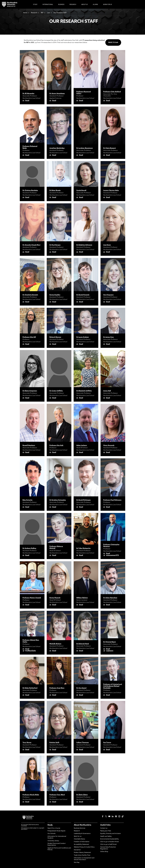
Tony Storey (27, 743)
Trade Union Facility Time (82, 855)
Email (27, 101)
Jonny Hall (107, 391)
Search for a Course (54, 828)
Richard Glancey (55, 337)
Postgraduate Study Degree (56, 831)
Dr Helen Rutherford (30, 688)
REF (42, 13)
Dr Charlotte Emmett (30, 295)
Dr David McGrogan (84, 500)
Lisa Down (107, 245)
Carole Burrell (81, 190)
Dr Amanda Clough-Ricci (31, 245)
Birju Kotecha (27, 500)
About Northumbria (83, 825)
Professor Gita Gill (29, 337)
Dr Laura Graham (83, 337)
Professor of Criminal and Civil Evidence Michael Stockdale (113, 686)
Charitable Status (79, 839)
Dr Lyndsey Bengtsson (85, 148)
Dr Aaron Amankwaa (57, 94)
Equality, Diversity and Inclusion (111, 834)
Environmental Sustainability (109, 839)
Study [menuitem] (35, 5)
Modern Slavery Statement (82, 853)
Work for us (78, 836)
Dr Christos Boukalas (30, 190)
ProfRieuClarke (31, 651)
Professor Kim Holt (56, 445)
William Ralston (82, 598)
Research (34, 13)
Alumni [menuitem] (95, 5)
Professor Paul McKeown (112, 500)
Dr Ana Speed (81, 688)
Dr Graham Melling (29, 548)
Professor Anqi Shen (57, 688)
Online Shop (104, 852)
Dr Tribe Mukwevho (83, 548)
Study (50, 825)
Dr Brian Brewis (55, 190)
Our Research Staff (60, 13)
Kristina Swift (54, 743)
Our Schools (51, 834)
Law (49, 13)
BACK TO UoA (113, 42)
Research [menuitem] (73, 5)
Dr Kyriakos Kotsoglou (58, 500)
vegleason (110, 651)
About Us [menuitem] (84, 5)
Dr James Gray (109, 337)
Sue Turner (107, 743)
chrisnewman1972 (112, 555)
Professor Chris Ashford (112, 92)
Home (25, 13)
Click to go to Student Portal (109, 842)
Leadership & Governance (82, 834)
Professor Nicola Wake (31, 795)
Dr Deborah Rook (83, 644)
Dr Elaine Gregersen (30, 391)
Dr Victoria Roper (110, 642)
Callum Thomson (83, 743)
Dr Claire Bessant (110, 148)
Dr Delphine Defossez (84, 245)
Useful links (105, 825)
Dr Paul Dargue (55, 245)
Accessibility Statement (81, 844)
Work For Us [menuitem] (108, 5)
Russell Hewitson (29, 445)
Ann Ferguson (108, 295)
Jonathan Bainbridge (57, 148)
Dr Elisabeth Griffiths (84, 391)
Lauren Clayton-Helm (111, 190)
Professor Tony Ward (57, 795)
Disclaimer (77, 850)
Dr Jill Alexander (28, 94)
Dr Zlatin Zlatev (82, 795)
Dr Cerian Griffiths (56, 391)
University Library (53, 841)
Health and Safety (106, 836)
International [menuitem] (48, 5)
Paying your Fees (106, 831)
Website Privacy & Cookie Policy (84, 847)
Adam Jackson (82, 445)
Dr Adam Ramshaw (110, 598)
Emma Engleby (55, 295)
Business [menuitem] (61, 5)
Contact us (104, 828)
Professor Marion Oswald (32, 598)
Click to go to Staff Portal (108, 844)
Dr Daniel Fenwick (83, 295)
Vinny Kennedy (109, 445)
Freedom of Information (82, 842)
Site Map (77, 862)
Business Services (80, 828)
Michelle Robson (55, 644)
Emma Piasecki (55, 598)
